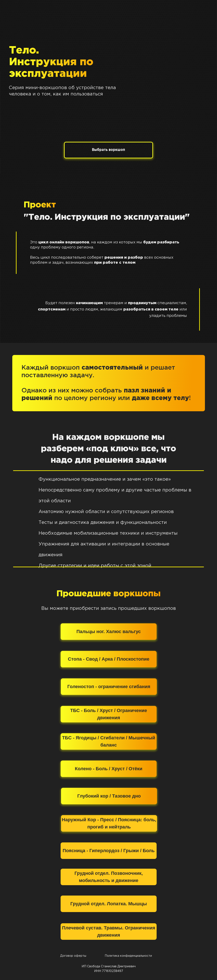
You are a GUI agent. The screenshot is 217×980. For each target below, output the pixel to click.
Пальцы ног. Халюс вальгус (109, 631)
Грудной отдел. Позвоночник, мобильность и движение (108, 877)
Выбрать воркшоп (108, 150)
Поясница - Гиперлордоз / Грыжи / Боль (108, 851)
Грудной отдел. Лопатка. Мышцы (109, 904)
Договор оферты (73, 956)
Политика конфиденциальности (128, 956)
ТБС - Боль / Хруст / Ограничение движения (109, 714)
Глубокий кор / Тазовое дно (109, 796)
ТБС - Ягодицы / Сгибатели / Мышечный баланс (109, 741)
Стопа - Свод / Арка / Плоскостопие (108, 659)
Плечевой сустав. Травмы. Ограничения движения (109, 931)
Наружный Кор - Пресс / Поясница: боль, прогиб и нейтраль (109, 823)
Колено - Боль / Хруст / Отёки (109, 769)
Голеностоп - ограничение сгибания (109, 687)
